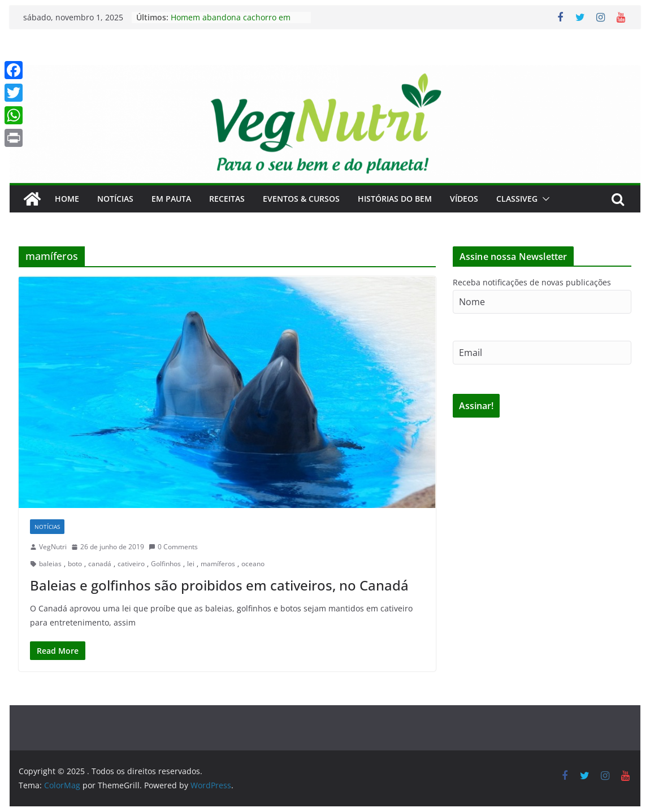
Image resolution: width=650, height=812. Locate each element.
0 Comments (173, 547)
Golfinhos (166, 564)
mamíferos (218, 564)
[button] (544, 199)
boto (75, 564)
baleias (50, 564)
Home (67, 199)
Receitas (227, 199)
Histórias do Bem (395, 199)
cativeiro (131, 564)
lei (191, 564)
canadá (100, 564)
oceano (253, 564)
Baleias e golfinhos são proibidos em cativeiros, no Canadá (219, 585)
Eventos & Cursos (301, 199)
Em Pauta (171, 199)
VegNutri (53, 547)
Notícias (115, 199)
